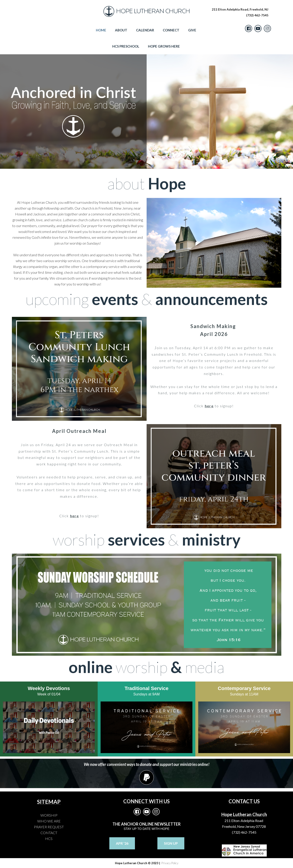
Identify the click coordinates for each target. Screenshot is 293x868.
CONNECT (171, 30)
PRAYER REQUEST (49, 827)
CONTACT (49, 833)
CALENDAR (145, 30)
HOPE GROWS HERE (164, 46)
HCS (49, 838)
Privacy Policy (170, 863)
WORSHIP (49, 815)
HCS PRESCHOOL (126, 46)
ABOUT (121, 30)
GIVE (192, 30)
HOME (101, 30)
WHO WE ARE (49, 821)
